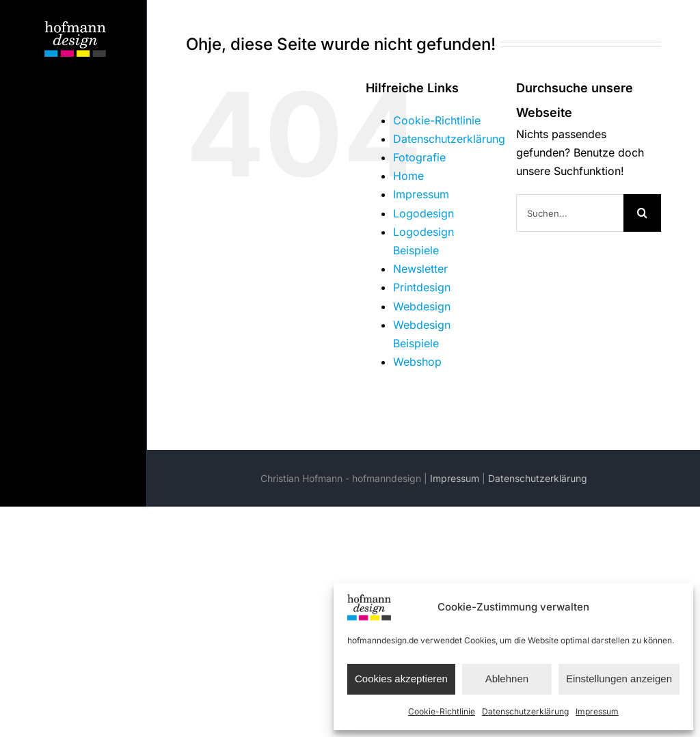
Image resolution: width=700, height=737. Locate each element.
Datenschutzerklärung (525, 711)
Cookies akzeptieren (401, 679)
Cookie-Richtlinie (442, 711)
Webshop (417, 362)
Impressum (597, 711)
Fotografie (419, 157)
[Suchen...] (570, 213)
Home (408, 176)
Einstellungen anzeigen (619, 679)
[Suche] (642, 213)
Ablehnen (507, 679)
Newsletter (420, 269)
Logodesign (423, 213)
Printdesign (422, 287)
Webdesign (422, 306)
